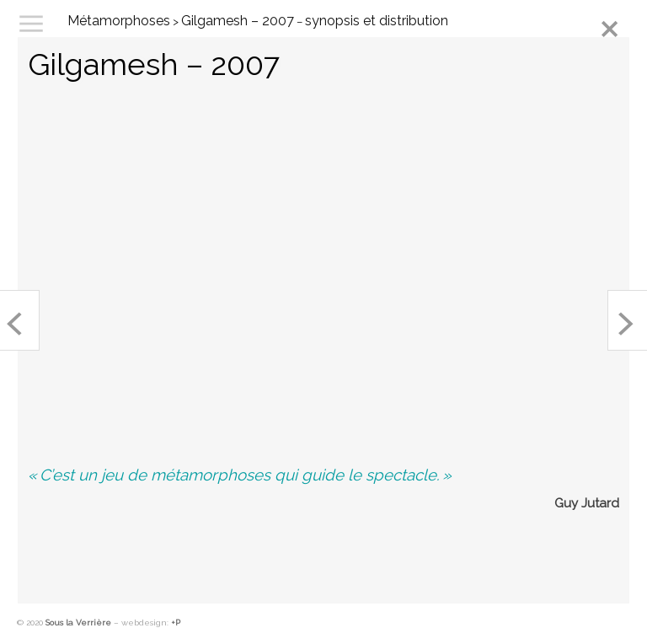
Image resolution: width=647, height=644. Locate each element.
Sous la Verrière (78, 623)
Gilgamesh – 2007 (238, 21)
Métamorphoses (119, 21)
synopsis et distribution (377, 21)
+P (176, 623)
